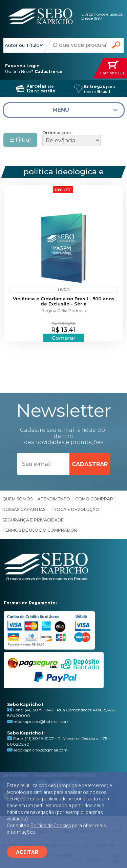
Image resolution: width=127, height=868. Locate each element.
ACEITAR (27, 852)
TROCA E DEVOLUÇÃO (75, 509)
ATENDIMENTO (54, 499)
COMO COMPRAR (94, 499)
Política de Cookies (51, 826)
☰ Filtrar (20, 140)
